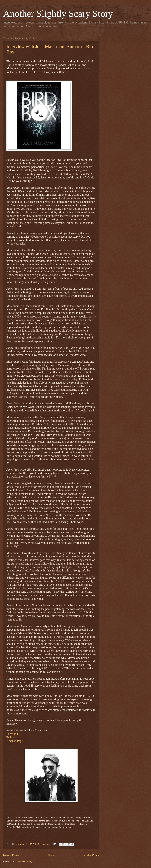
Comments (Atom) (24, 862)
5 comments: (44, 844)
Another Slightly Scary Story (58, 14)
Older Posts (92, 855)
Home (52, 855)
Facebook (12, 734)
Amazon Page (15, 741)
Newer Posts (11, 855)
